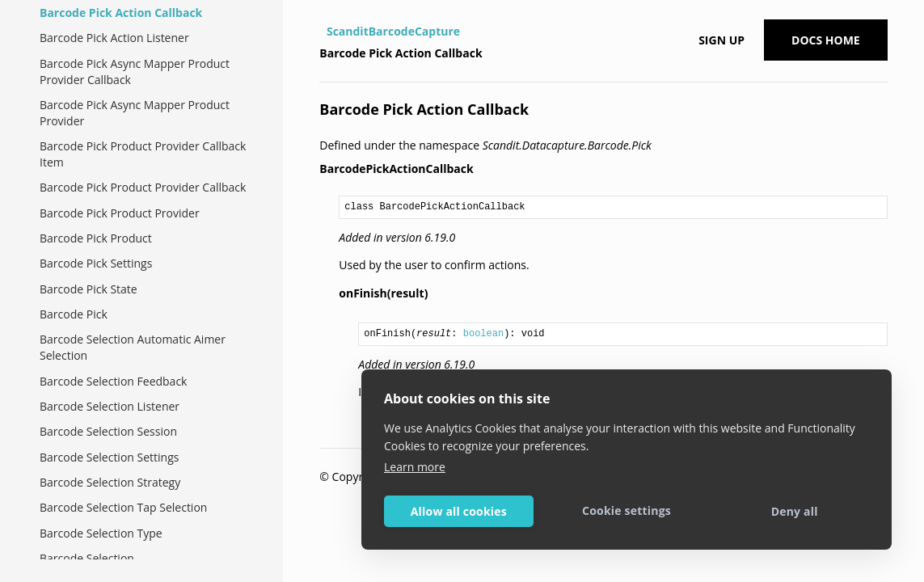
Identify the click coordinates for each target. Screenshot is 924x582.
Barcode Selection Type (101, 533)
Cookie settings (627, 510)
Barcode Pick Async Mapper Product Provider (135, 113)
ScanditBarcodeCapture (393, 31)
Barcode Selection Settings (109, 457)
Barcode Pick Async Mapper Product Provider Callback (135, 72)
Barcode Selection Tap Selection (123, 507)
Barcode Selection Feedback (113, 381)
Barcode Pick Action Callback (121, 13)
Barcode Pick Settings (96, 263)
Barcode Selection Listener (110, 406)
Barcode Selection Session (108, 431)
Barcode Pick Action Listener (114, 38)
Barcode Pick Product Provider (120, 213)
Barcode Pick (74, 314)
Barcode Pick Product (96, 238)
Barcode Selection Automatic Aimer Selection (133, 347)
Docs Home (826, 40)
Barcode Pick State (89, 289)
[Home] (321, 32)
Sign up (721, 40)
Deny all (795, 511)
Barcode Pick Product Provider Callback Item (143, 154)
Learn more (415, 467)
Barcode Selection (87, 558)
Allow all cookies (459, 511)
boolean (483, 334)
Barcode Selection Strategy (110, 482)
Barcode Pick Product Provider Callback (143, 187)
